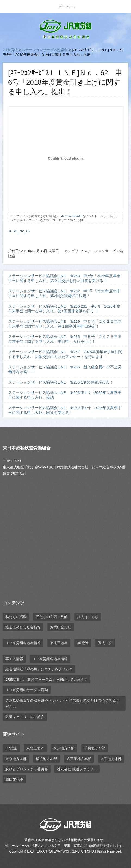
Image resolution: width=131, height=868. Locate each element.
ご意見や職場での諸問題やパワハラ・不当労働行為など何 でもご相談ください (63, 704)
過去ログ (105, 643)
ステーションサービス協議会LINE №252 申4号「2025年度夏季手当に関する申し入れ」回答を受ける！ (65, 410)
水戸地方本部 (64, 748)
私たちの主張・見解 (52, 617)
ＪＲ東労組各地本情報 (23, 643)
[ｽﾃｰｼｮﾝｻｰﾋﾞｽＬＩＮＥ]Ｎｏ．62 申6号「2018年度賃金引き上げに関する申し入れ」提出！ (65, 82)
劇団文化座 (14, 779)
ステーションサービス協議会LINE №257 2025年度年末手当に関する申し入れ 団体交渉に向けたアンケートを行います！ (65, 354)
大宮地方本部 (111, 759)
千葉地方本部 (95, 748)
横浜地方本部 (46, 759)
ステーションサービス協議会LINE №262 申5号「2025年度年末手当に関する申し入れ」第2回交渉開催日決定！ (64, 294)
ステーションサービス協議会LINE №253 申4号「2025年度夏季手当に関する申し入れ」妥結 (65, 395)
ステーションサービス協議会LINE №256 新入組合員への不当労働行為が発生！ (65, 370)
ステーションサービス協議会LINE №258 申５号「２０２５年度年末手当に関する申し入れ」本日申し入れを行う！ (65, 339)
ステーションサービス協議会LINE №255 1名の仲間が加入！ (61, 382)
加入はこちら (88, 617)
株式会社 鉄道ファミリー (77, 769)
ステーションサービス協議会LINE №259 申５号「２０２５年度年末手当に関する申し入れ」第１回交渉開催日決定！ (65, 324)
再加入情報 (14, 659)
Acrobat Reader (72, 216)
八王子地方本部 (79, 759)
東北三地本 (59, 643)
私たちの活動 (16, 617)
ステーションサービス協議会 (45, 50)
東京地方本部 (16, 759)
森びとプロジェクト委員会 (27, 769)
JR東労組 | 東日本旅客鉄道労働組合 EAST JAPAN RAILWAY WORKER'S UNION (65, 29)
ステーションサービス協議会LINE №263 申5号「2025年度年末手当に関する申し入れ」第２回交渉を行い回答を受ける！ (64, 278)
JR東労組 (10, 50)
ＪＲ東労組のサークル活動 (27, 690)
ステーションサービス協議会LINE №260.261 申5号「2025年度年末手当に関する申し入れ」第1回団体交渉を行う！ (64, 309)
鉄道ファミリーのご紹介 (25, 717)
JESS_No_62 (19, 231)
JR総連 (83, 643)
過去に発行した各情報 (23, 627)
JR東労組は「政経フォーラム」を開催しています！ (46, 679)
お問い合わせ (61, 627)
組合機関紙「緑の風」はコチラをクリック (39, 669)
